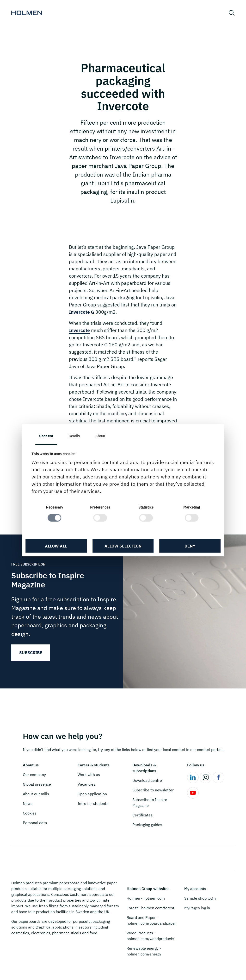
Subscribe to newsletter (153, 790)
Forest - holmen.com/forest (151, 908)
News (28, 803)
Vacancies (86, 784)
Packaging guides (147, 825)
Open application (92, 794)
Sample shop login (200, 898)
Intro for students (93, 803)
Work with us (89, 775)
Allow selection (123, 546)
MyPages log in (197, 908)
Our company (34, 775)
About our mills (36, 794)
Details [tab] (76, 436)
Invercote (80, 330)
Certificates (142, 815)
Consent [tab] (47, 436)
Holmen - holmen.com (146, 898)
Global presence (37, 784)
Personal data (35, 823)
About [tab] (101, 436)
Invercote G (82, 312)
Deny (189, 546)
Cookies (30, 813)
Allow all (57, 546)
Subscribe (31, 653)
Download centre (147, 780)
